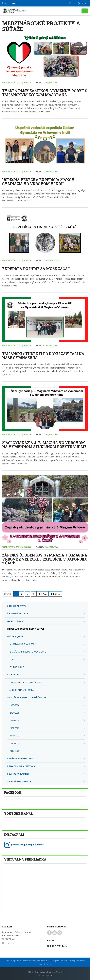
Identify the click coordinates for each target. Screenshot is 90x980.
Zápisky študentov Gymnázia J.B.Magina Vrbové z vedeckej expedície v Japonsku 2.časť (45, 559)
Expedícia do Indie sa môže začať (36, 269)
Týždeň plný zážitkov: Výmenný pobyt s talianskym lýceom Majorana (45, 93)
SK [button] (82, 3)
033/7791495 (11, 3)
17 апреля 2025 (51, 82)
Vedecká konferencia (19, 781)
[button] (70, 3)
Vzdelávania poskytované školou (27, 698)
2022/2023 (14, 728)
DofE (12, 659)
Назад (7, 594)
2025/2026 (14, 705)
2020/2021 (14, 743)
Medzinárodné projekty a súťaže (17, 82)
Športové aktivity (18, 614)
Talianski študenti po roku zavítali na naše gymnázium (43, 356)
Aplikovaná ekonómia (22, 690)
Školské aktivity (17, 606)
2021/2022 (14, 736)
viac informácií (45, 964)
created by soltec (45, 975)
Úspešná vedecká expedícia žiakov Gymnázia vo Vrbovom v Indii (38, 182)
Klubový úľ (14, 675)
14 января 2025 (51, 171)
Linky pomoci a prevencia (21, 766)
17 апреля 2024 (51, 434)
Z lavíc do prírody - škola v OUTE (28, 652)
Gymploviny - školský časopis (26, 682)
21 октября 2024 (51, 260)
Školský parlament (18, 774)
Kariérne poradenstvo (20, 759)
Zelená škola (17, 667)
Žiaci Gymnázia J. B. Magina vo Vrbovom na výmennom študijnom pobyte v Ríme (44, 445)
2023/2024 (14, 720)
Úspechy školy (15, 621)
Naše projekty (15, 636)
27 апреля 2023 (51, 547)
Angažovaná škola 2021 (22, 644)
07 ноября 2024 (51, 345)
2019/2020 (14, 751)
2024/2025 (14, 713)
